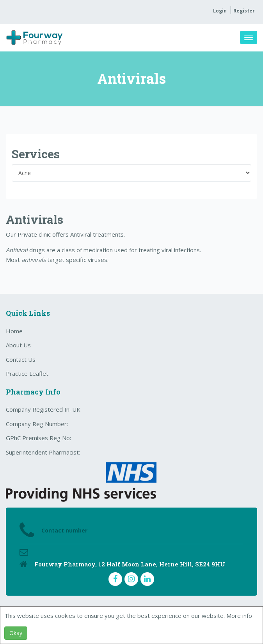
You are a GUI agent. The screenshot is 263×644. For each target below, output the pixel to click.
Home (14, 331)
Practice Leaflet (27, 373)
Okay (16, 633)
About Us (18, 345)
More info (239, 616)
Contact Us (21, 359)
